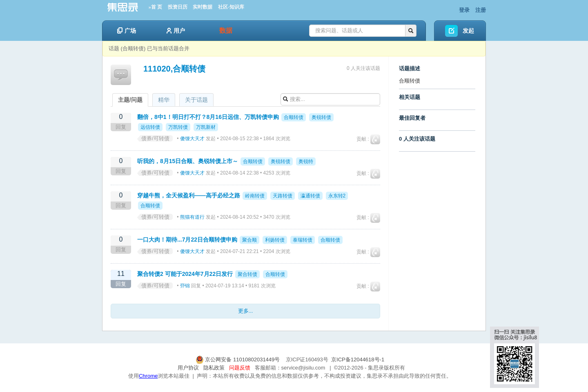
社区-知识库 (231, 7)
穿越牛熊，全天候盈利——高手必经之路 (189, 195)
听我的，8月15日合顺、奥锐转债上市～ (188, 161)
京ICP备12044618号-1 (358, 360)
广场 (127, 31)
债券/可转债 (155, 138)
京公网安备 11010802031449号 (238, 360)
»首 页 (155, 7)
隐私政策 (214, 368)
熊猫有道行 (192, 217)
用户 (176, 31)
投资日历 (178, 7)
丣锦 (185, 286)
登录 (464, 10)
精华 (164, 100)
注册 (481, 10)
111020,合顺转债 (174, 69)
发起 (468, 31)
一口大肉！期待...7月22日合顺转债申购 (187, 240)
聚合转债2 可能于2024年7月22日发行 (185, 274)
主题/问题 (130, 100)
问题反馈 (240, 368)
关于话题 (196, 100)
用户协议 (188, 368)
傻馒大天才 (192, 139)
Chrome (148, 376)
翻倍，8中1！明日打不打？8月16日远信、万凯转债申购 (208, 117)
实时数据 (203, 7)
